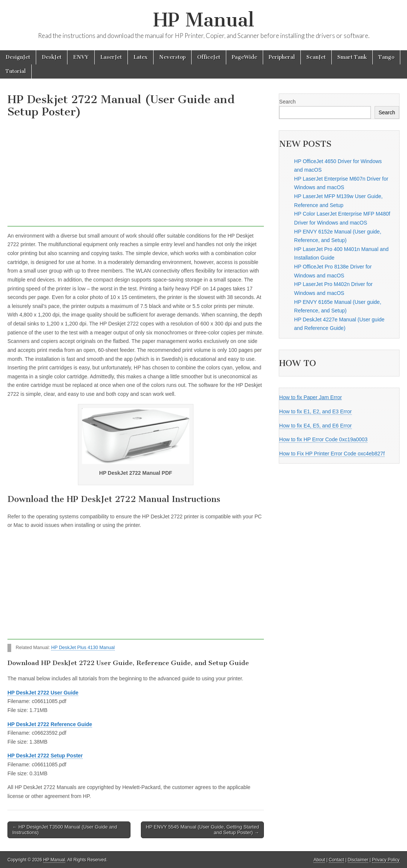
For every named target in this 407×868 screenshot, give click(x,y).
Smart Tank (352, 57)
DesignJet (18, 57)
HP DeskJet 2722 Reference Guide (50, 724)
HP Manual (204, 20)
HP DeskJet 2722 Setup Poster (45, 756)
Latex (141, 57)
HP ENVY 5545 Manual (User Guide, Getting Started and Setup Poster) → (202, 830)
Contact (336, 860)
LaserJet (111, 57)
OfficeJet (209, 57)
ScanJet (316, 57)
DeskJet (52, 57)
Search (287, 102)
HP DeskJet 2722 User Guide (43, 693)
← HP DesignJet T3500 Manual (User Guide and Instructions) (65, 830)
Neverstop (172, 57)
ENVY (81, 57)
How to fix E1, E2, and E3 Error (315, 411)
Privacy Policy (386, 860)
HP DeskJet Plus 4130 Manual (83, 648)
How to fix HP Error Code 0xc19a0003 (323, 439)
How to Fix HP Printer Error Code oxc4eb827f (332, 454)
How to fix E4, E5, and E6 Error (315, 426)
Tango (386, 57)
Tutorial (16, 71)
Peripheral (282, 57)
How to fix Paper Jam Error (310, 397)
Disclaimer (358, 860)
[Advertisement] (136, 174)
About (319, 860)
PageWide (244, 57)
